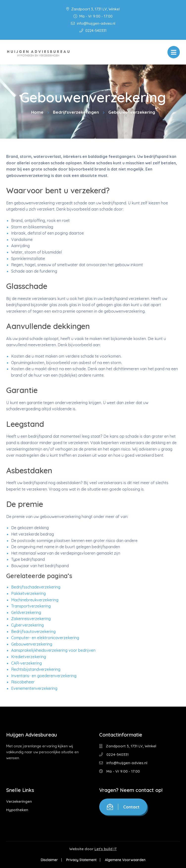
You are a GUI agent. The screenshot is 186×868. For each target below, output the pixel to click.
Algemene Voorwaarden (125, 860)
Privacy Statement (81, 860)
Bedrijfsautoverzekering (33, 631)
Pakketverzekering (28, 593)
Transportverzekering (31, 606)
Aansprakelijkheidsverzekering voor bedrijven (53, 650)
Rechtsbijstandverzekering (36, 669)
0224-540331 (93, 31)
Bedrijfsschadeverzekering (36, 587)
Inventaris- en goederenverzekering (44, 676)
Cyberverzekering (27, 625)
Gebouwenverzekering (32, 644)
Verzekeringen (19, 801)
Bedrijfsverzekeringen (76, 112)
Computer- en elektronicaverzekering (45, 638)
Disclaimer (49, 860)
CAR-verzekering (26, 663)
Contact (123, 807)
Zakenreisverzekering (31, 619)
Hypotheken (17, 810)
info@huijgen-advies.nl (93, 23)
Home (37, 112)
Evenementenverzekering (34, 688)
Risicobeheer (23, 682)
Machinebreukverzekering (35, 600)
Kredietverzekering (29, 657)
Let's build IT (106, 849)
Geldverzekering (26, 612)
